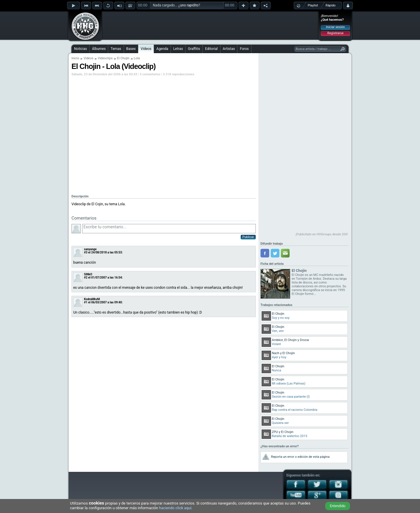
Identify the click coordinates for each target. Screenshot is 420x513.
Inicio (75, 58)
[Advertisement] (210, 25)
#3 (86, 252)
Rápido (330, 5)
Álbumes (99, 49)
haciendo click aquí (175, 508)
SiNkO (88, 274)
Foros (244, 49)
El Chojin (123, 58)
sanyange (90, 249)
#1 (86, 302)
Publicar (248, 237)
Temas (116, 49)
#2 (86, 278)
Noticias (80, 49)
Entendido (338, 506)
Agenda (162, 49)
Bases (131, 49)
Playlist (313, 5)
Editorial (211, 49)
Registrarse (335, 33)
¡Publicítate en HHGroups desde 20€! (322, 234)
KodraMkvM (92, 299)
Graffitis (194, 49)
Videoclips (105, 58)
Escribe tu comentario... (169, 229)
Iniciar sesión (336, 27)
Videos (146, 49)
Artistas (229, 49)
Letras (178, 49)
